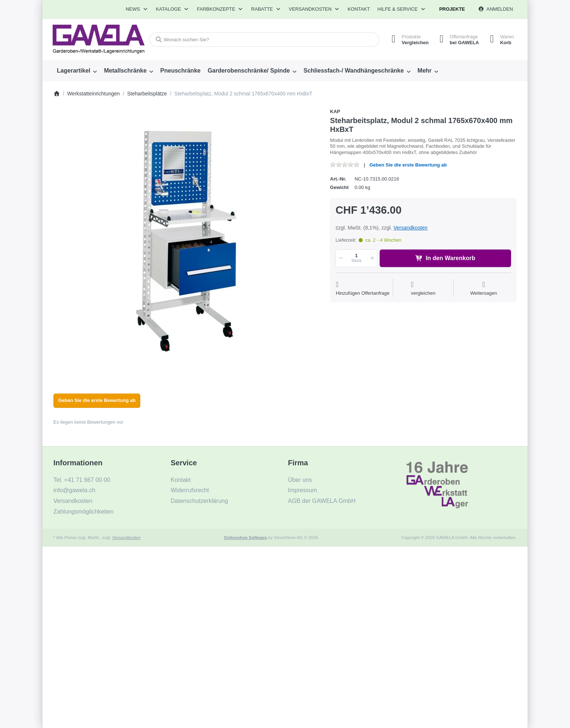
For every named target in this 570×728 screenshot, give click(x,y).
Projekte (452, 9)
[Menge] (356, 258)
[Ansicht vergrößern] (186, 241)
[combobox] (264, 40)
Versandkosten (410, 228)
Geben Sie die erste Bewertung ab (408, 165)
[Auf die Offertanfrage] (363, 289)
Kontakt (359, 9)
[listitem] (186, 241)
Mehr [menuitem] (425, 71)
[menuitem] (77, 71)
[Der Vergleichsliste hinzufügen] (423, 289)
